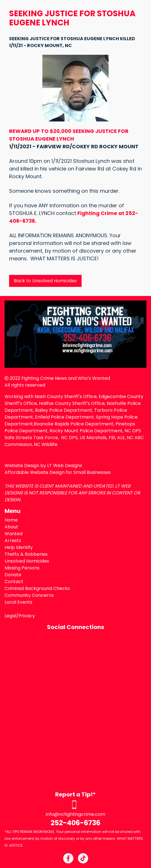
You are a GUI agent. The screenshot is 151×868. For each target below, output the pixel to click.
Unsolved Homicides (27, 561)
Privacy (27, 616)
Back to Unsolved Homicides (45, 281)
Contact (14, 582)
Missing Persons (22, 568)
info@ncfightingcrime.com (75, 814)
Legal (10, 616)
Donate (13, 575)
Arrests (13, 541)
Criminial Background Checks (37, 588)
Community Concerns (29, 595)
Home (11, 520)
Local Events (18, 602)
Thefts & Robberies (26, 554)
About (11, 527)
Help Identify (19, 547)
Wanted (14, 534)
